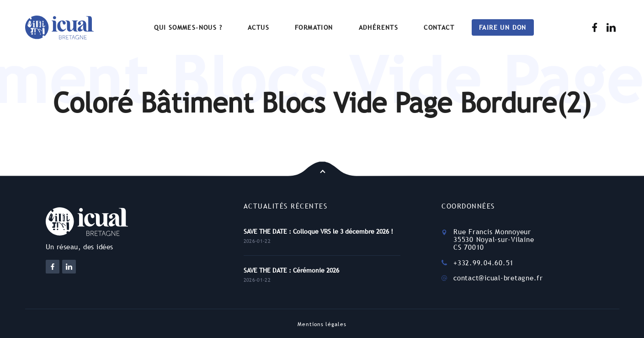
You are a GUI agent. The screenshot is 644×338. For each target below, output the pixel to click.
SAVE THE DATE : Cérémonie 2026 (291, 270)
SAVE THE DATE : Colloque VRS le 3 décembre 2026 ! (318, 231)
